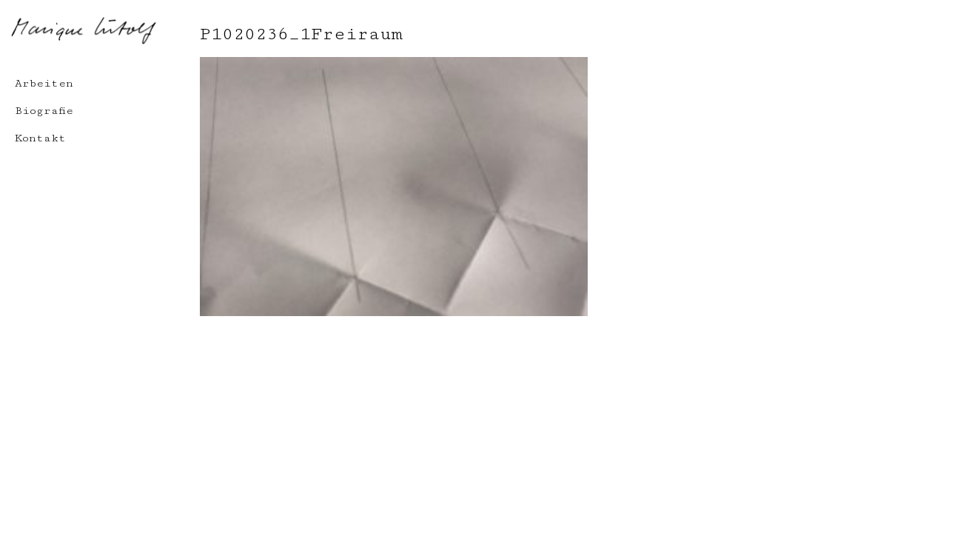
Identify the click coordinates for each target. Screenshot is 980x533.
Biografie (44, 111)
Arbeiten (44, 83)
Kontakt (40, 138)
